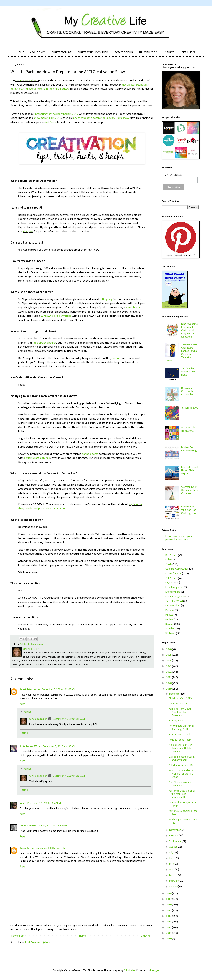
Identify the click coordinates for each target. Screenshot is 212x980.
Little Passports (174, 587)
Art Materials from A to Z (188, 429)
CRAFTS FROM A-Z (62, 52)
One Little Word (174, 601)
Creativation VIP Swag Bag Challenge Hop (189, 510)
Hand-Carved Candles (181, 735)
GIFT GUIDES (188, 52)
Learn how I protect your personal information (179, 538)
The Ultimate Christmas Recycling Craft (181, 728)
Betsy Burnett (28, 848)
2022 (169, 672)
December (175, 694)
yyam (23, 803)
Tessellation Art (189, 408)
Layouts (170, 583)
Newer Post (18, 936)
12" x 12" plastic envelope (56, 316)
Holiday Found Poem (180, 740)
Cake (168, 560)
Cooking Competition (177, 569)
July (171, 853)
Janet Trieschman (30, 689)
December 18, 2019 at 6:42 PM (44, 803)
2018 (169, 894)
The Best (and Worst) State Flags (189, 372)
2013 (169, 922)
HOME (20, 52)
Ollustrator (130, 970)
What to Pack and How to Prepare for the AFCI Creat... (182, 774)
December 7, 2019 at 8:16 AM (69, 719)
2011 (169, 933)
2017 (169, 899)
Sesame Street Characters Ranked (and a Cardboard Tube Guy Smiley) (181, 353)
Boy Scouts (171, 555)
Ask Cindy (51, 122)
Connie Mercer (28, 826)
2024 (169, 661)
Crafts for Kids (173, 574)
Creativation (37, 644)
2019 (169, 689)
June (172, 858)
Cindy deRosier (38, 719)
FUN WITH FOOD (148, 52)
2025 (169, 655)
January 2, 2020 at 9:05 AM (52, 826)
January (174, 887)
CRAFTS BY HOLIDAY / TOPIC (93, 52)
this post (28, 232)
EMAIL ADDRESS (172, 175)
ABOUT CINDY (38, 52)
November (175, 830)
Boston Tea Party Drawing (189, 449)
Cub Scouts (171, 578)
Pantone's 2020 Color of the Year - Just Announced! (182, 794)
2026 (169, 649)
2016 (169, 905)
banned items (90, 454)
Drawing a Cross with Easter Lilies (188, 392)
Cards (169, 564)
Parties (169, 610)
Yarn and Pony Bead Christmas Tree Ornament (180, 712)
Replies (28, 712)
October (174, 836)
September (175, 841)
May (172, 864)
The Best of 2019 (178, 704)
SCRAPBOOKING (124, 52)
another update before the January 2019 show (101, 118)
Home (82, 936)
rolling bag (106, 299)
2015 (169, 911)
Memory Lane (173, 592)
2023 (169, 666)
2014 (169, 916)
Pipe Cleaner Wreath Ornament (180, 784)
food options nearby (45, 343)
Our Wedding (173, 606)
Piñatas (169, 615)
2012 (169, 928)
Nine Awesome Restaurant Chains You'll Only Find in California (189, 331)
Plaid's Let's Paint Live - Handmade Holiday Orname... (181, 748)
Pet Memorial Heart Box (182, 765)
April (172, 870)
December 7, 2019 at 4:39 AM (59, 746)
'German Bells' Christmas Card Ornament (190, 490)
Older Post (147, 936)
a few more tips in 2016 (47, 118)
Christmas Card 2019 (180, 699)
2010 (169, 939)
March (173, 875)
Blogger (155, 970)
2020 (169, 683)
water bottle (133, 308)
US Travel (170, 633)
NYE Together (176, 721)
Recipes (170, 624)
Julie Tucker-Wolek (31, 746)
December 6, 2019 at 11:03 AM (58, 689)
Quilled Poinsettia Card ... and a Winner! (182, 759)
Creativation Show (26, 81)
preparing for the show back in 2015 (57, 114)
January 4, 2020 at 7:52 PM (51, 848)
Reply (23, 704)
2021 (169, 678)
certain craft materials (37, 458)
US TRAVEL (169, 52)
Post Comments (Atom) (38, 942)
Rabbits (169, 620)
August (173, 847)
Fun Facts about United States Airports (190, 470)
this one (115, 358)
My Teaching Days (175, 597)
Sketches (170, 629)
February (174, 881)
